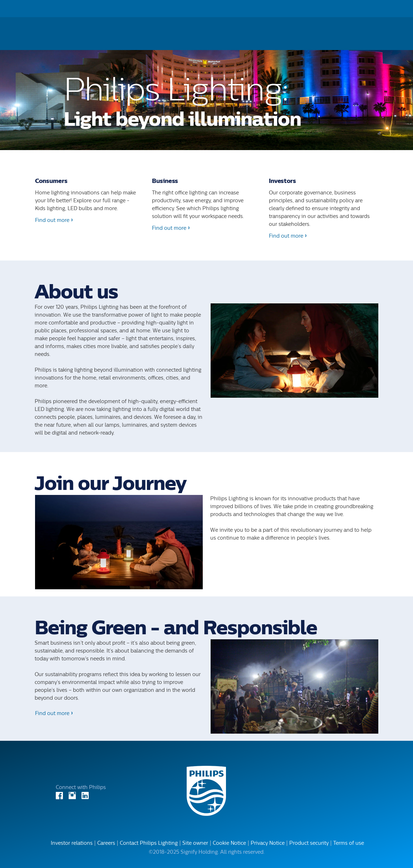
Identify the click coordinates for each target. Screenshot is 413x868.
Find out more (52, 220)
